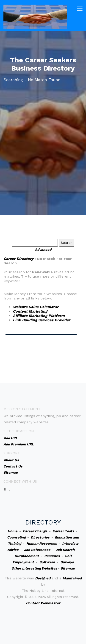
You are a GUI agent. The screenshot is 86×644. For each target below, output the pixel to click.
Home (12, 531)
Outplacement (27, 556)
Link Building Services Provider (42, 320)
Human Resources (42, 544)
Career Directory (18, 259)
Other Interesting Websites (34, 568)
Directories (40, 537)
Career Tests (63, 531)
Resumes (52, 556)
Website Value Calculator (36, 307)
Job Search (65, 550)
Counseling (16, 537)
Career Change (35, 531)
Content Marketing (30, 311)
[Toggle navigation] (80, 8)
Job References (37, 550)
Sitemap (68, 568)
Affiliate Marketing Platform (39, 316)
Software (47, 562)
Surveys (67, 562)
